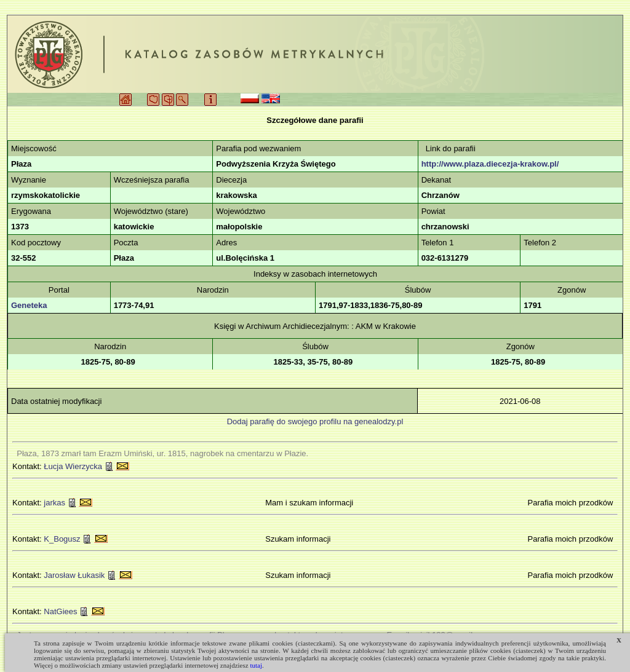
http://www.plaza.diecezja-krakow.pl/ (490, 164)
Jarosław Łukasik (74, 575)
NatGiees (60, 611)
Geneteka (29, 305)
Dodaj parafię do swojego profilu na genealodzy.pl (315, 421)
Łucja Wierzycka (73, 466)
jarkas (54, 503)
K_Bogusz (62, 539)
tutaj (256, 665)
